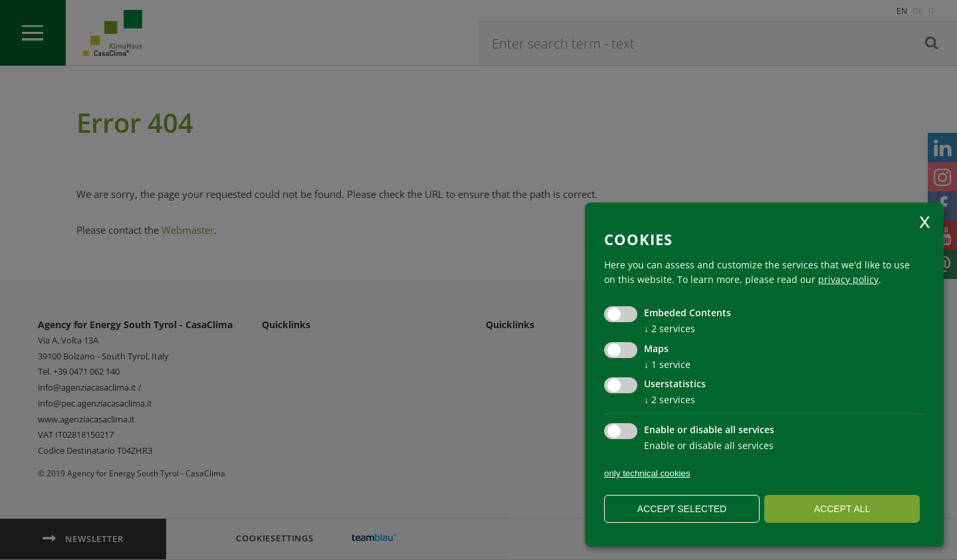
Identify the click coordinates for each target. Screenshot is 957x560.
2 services (670, 328)
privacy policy (848, 279)
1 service (667, 364)
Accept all (842, 509)
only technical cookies (647, 473)
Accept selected (682, 509)
